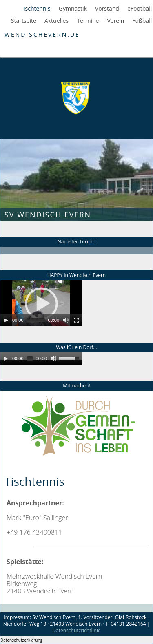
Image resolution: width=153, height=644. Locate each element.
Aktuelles (57, 21)
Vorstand (107, 9)
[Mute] (66, 320)
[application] (41, 303)
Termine (88, 21)
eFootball (140, 9)
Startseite (24, 21)
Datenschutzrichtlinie (76, 630)
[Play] (6, 320)
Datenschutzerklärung (21, 640)
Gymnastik (73, 9)
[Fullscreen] (76, 320)
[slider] (36, 320)
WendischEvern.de (42, 34)
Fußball (142, 21)
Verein (115, 21)
